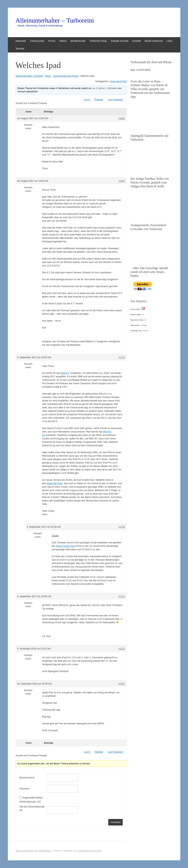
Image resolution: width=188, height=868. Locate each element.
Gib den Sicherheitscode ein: (32, 808)
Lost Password (115, 100)
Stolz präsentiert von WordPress (33, 851)
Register (99, 100)
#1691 (122, 118)
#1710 (122, 357)
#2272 (122, 649)
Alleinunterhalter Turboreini (29, 76)
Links (169, 41)
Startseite (21, 41)
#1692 (122, 181)
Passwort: (25, 789)
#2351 (122, 684)
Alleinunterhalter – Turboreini (55, 20)
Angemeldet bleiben (33, 798)
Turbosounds (37, 41)
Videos (63, 41)
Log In (87, 100)
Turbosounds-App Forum (66, 76)
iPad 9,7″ (65, 373)
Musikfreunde (78, 41)
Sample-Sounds (120, 41)
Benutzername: (27, 778)
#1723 (122, 596)
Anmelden (115, 822)
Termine (20, 49)
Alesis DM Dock (55, 483)
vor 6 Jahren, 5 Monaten (105, 88)
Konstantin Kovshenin (89, 851)
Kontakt (136, 41)
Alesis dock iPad (118, 81)
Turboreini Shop (98, 41)
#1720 (122, 527)
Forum (52, 41)
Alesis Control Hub (65, 546)
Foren (48, 76)
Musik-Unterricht (154, 41)
